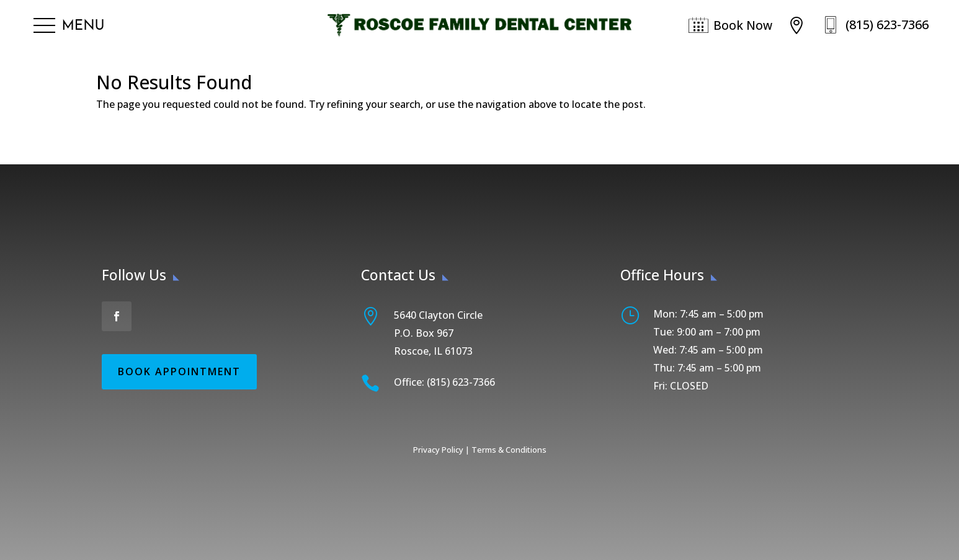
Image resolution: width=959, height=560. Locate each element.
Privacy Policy (438, 450)
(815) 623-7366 (887, 24)
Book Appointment (179, 371)
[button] (69, 26)
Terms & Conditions (509, 450)
